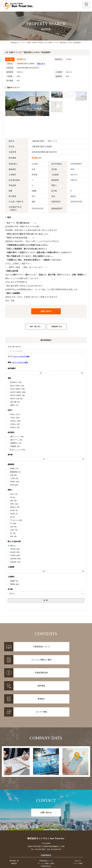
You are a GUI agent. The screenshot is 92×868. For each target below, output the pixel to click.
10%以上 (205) (15, 421)
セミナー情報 (78, 834)
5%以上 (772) (15, 415)
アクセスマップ (73, 738)
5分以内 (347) (15, 552)
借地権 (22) (14, 581)
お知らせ (78, 830)
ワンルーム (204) (16, 520)
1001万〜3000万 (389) (18, 392)
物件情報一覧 (14, 830)
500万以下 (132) (16, 382)
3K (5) (12, 498)
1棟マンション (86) (17, 437)
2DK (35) (13, 537)
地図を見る (41, 64)
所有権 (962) (15, 584)
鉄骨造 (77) (14, 469)
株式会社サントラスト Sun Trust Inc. (46, 808)
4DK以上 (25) (15, 507)
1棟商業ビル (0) (16, 443)
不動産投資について (46, 830)
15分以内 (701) (15, 562)
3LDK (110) (14, 504)
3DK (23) (13, 501)
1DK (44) (13, 527)
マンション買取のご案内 (46, 834)
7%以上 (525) (15, 418)
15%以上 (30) (15, 428)
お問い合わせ (46, 311)
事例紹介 (14, 834)
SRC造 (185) (15, 482)
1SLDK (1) (14, 514)
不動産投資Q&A (46, 837)
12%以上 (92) (15, 424)
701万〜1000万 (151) (17, 389)
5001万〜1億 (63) (16, 399)
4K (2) (12, 517)
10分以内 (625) (15, 559)
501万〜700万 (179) (17, 386)
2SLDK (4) (14, 511)
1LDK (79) (14, 530)
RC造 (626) (14, 485)
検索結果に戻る (57, 327)
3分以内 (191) (15, 549)
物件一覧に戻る (35, 327)
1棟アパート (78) (16, 440)
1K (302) (13, 524)
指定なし (13, 546)
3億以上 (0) (14, 405)
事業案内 (14, 738)
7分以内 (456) (15, 555)
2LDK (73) (14, 494)
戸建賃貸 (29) (15, 447)
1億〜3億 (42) (15, 402)
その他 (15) (14, 479)
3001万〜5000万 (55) (17, 396)
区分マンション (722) (18, 450)
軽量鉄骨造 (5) (15, 472)
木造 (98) (13, 475)
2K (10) (13, 533)
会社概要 (42, 738)
